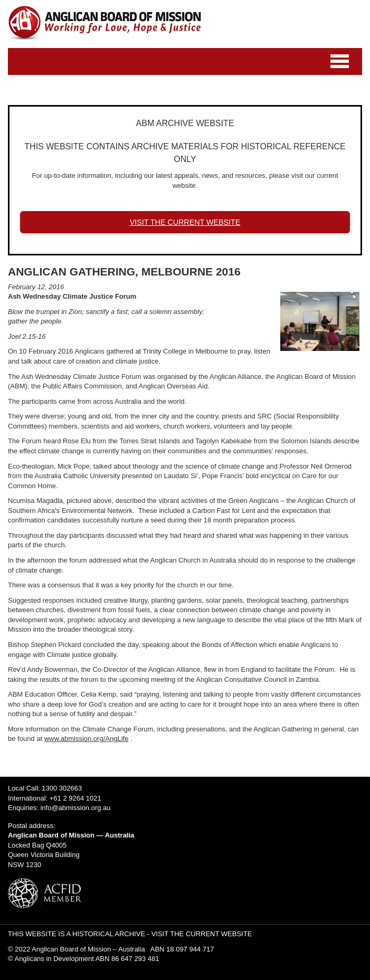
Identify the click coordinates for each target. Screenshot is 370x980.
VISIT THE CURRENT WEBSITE (185, 222)
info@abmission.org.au (75, 808)
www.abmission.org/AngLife (87, 739)
